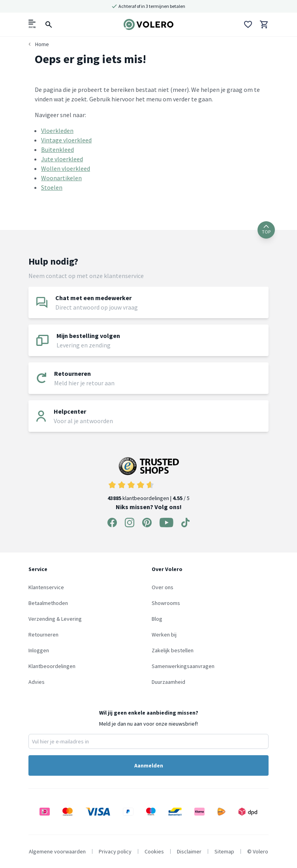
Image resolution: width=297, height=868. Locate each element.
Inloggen (39, 650)
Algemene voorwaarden (57, 851)
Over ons (163, 587)
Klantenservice (46, 587)
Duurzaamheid (168, 682)
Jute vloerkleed (62, 159)
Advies (37, 682)
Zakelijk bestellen (173, 650)
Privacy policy (115, 851)
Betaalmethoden (48, 603)
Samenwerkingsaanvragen (183, 666)
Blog (157, 619)
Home (42, 44)
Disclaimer (189, 851)
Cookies (154, 851)
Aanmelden (149, 765)
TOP (266, 230)
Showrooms (166, 603)
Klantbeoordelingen (52, 666)
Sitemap (224, 851)
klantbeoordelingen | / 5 (148, 479)
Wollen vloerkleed (66, 168)
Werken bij (164, 635)
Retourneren (43, 635)
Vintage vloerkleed (66, 140)
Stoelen (52, 187)
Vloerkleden (57, 131)
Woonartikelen (61, 178)
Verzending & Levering (55, 619)
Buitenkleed (57, 149)
